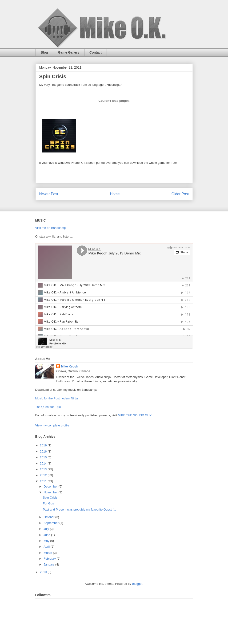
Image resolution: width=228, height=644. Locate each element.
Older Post (180, 194)
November (51, 492)
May (47, 541)
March (48, 553)
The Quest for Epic (48, 407)
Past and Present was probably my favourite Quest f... (79, 509)
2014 (44, 463)
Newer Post (49, 194)
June (47, 535)
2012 (44, 475)
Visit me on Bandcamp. (51, 228)
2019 (44, 445)
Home (115, 194)
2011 (44, 481)
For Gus (48, 503)
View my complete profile (52, 425)
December (51, 486)
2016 (44, 451)
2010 (44, 572)
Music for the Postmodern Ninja (57, 398)
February (50, 559)
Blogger (137, 584)
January (49, 564)
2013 (44, 469)
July (47, 529)
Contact (96, 52)
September (51, 523)
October (49, 517)
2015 (44, 457)
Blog (44, 52)
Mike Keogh (70, 366)
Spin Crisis (50, 498)
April (47, 547)
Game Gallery (69, 52)
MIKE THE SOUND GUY (135, 415)
